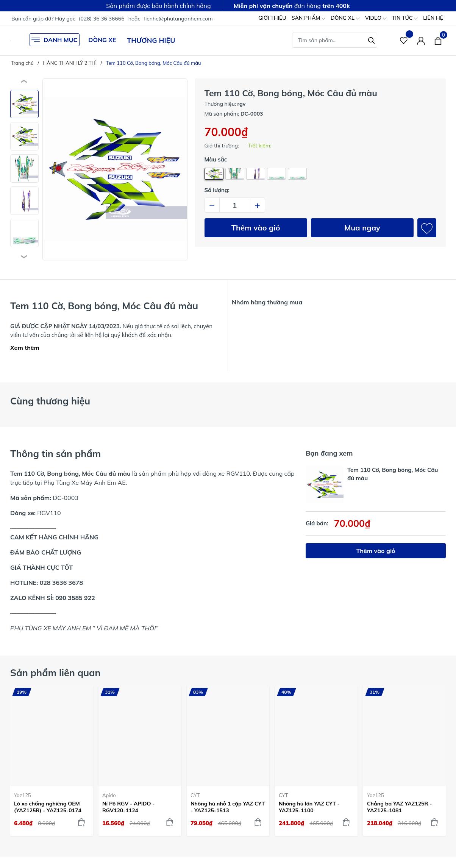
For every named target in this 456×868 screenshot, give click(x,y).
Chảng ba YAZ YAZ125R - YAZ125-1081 (399, 807)
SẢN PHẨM (308, 18)
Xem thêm (25, 348)
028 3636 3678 (61, 583)
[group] (115, 169)
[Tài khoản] (421, 40)
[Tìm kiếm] (372, 39)
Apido (109, 795)
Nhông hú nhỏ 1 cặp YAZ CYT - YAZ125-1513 (228, 807)
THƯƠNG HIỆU (151, 40)
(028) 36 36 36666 (102, 19)
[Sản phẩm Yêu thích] (404, 40)
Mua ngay (362, 228)
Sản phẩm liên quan (55, 673)
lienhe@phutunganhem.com (179, 19)
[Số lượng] (235, 205)
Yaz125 (23, 795)
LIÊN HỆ (433, 18)
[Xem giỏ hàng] (438, 40)
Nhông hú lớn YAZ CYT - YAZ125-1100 (309, 807)
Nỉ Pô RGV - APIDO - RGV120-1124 (129, 807)
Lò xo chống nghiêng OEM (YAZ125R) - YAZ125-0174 (48, 807)
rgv (242, 104)
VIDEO (376, 18)
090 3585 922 (75, 598)
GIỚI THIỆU (272, 18)
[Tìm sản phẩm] (335, 40)
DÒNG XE (345, 18)
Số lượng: (217, 190)
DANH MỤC (55, 40)
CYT (195, 795)
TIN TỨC (405, 18)
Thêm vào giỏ (256, 228)
